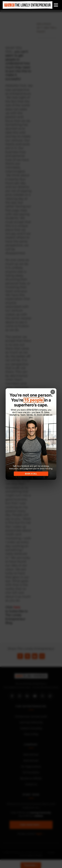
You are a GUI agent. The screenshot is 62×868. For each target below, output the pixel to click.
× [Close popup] (53, 392)
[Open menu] (56, 5)
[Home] (28, 5)
